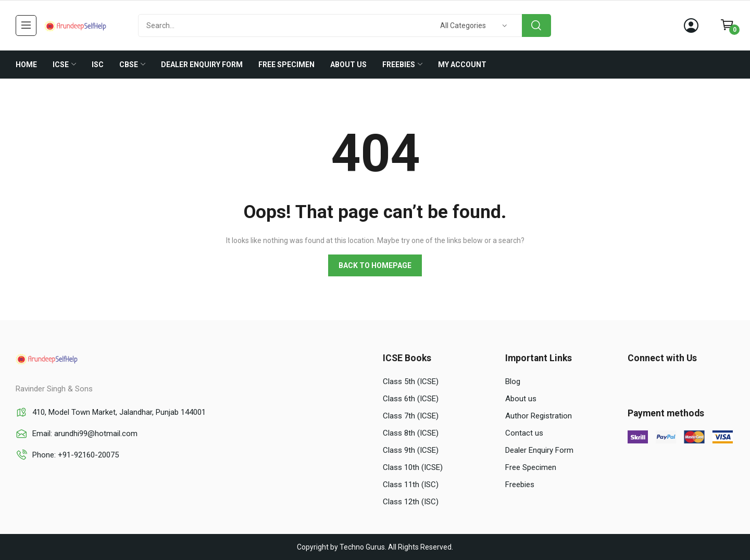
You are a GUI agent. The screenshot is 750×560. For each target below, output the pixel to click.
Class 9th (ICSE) (411, 450)
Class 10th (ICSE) (413, 467)
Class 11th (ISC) (411, 485)
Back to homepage (375, 265)
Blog (513, 381)
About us (521, 399)
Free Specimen (531, 467)
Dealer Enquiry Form (539, 450)
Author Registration (539, 416)
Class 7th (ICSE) (411, 416)
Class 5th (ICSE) (411, 381)
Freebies (520, 485)
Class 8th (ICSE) (411, 433)
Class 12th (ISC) (411, 502)
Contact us (524, 433)
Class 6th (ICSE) (411, 399)
